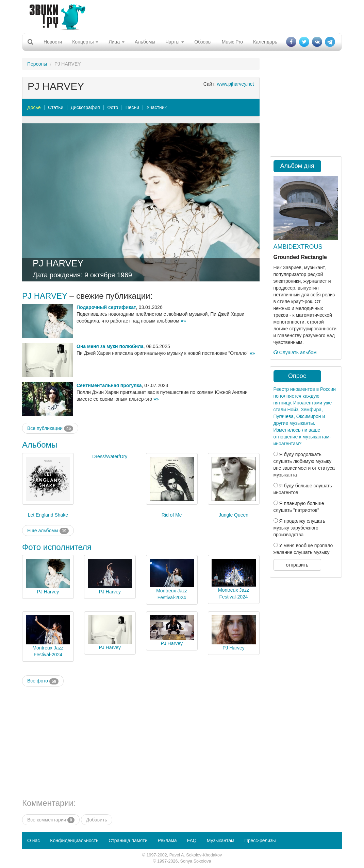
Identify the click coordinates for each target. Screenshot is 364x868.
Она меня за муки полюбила (110, 346)
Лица (117, 42)
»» (183, 321)
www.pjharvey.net (236, 84)
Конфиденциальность (74, 840)
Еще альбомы (48, 531)
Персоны (37, 64)
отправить (297, 565)
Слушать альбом (295, 352)
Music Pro (232, 42)
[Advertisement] (180, 15)
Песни (132, 107)
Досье (34, 107)
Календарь (265, 42)
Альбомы (145, 42)
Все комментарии (51, 820)
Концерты (85, 42)
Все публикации (50, 429)
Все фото (43, 681)
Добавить (97, 820)
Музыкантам (221, 840)
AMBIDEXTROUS (298, 247)
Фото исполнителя (57, 547)
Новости (53, 42)
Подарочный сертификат (106, 307)
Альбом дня (297, 166)
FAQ (192, 840)
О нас (34, 840)
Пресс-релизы (260, 840)
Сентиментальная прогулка (109, 385)
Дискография (85, 107)
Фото (113, 107)
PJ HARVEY (58, 263)
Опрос (297, 376)
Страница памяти (128, 840)
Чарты (175, 42)
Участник (157, 107)
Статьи (56, 107)
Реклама (167, 840)
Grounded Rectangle (300, 257)
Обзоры (203, 42)
